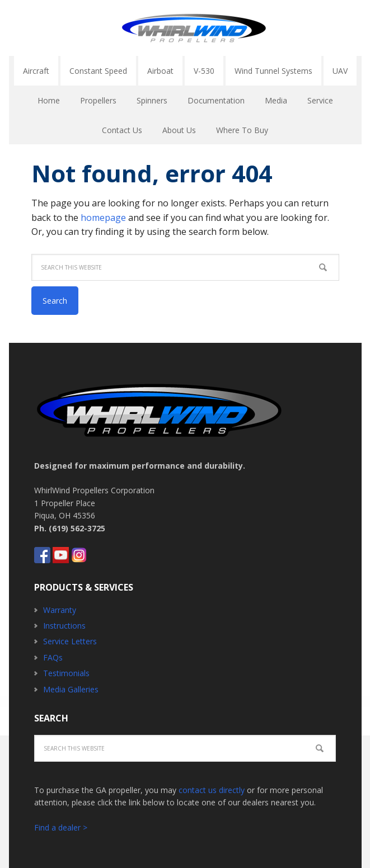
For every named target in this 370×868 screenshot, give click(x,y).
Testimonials (66, 673)
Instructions (64, 626)
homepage (103, 218)
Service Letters (70, 641)
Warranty (60, 610)
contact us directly (212, 790)
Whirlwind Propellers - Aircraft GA (194, 28)
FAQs (53, 657)
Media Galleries (71, 689)
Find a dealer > (61, 827)
